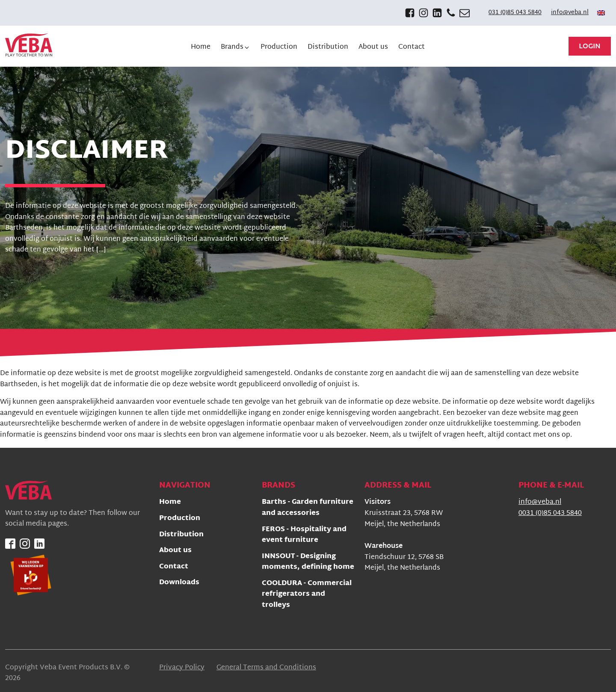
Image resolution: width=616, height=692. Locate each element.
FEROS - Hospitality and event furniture (304, 536)
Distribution (181, 535)
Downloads (179, 583)
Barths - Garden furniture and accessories (308, 508)
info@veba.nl (570, 13)
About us (175, 551)
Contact (174, 567)
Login (590, 47)
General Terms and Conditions (266, 668)
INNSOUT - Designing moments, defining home (308, 563)
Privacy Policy (182, 668)
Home (170, 503)
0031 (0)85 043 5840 (550, 514)
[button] (235, 47)
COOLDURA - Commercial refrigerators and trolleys (307, 595)
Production (180, 519)
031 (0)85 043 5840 (515, 13)
